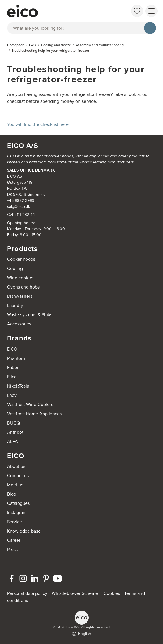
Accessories (19, 324)
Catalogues (18, 503)
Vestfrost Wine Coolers (30, 404)
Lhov (12, 395)
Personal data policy (27, 593)
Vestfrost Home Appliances (34, 414)
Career (14, 540)
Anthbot (15, 432)
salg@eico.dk (18, 207)
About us (16, 466)
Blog (12, 494)
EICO (12, 349)
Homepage (16, 45)
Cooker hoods (21, 259)
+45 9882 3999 (21, 201)
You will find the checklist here (38, 124)
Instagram (17, 512)
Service (14, 522)
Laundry (15, 305)
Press (12, 549)
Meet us (15, 485)
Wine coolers (20, 278)
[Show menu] (151, 11)
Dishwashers (20, 296)
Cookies (113, 593)
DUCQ (13, 423)
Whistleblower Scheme (75, 593)
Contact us (18, 475)
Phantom (16, 358)
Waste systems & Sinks (30, 315)
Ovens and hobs (23, 287)
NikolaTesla (18, 386)
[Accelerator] (60, 11)
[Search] (150, 28)
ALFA (12, 441)
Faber (13, 367)
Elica (12, 377)
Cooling (15, 268)
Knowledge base (24, 531)
